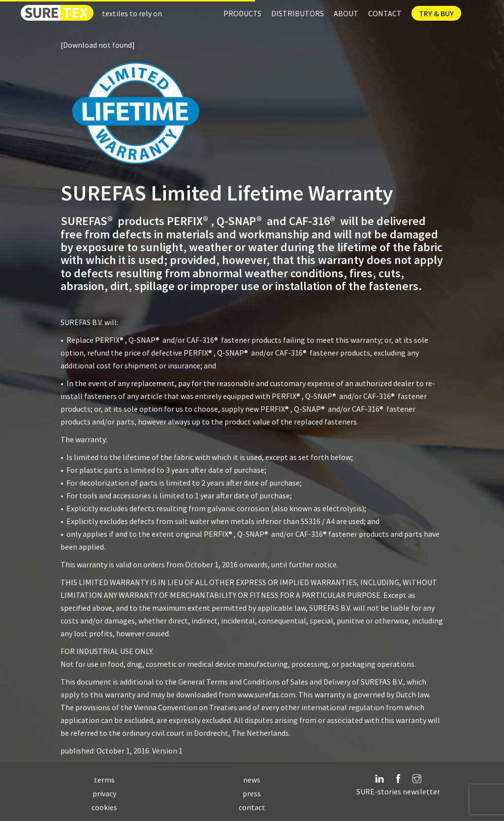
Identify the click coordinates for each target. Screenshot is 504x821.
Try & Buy (436, 13)
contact (252, 807)
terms (104, 780)
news (252, 780)
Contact (385, 13)
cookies (104, 807)
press (252, 793)
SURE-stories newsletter (398, 791)
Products (242, 13)
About (346, 13)
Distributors (298, 13)
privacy (104, 793)
